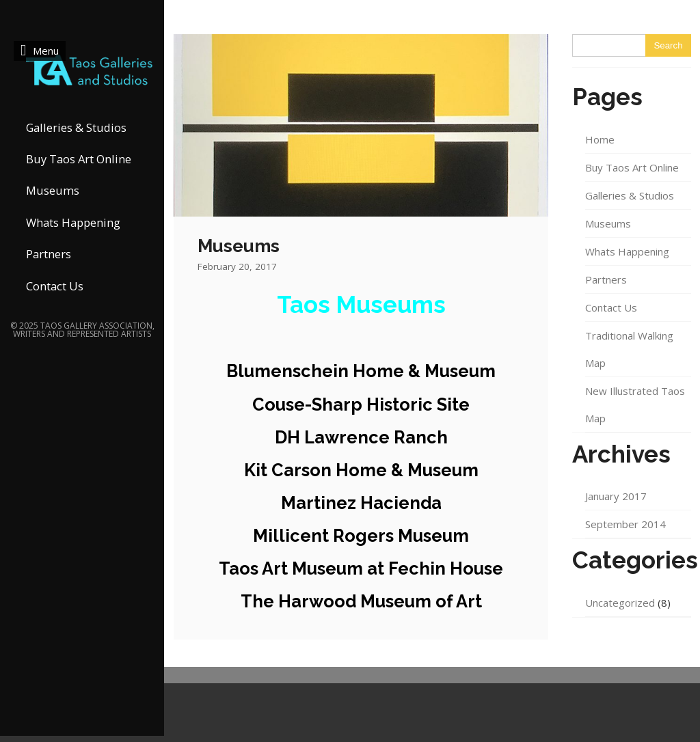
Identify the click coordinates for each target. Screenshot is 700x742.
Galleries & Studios (76, 127)
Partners (49, 254)
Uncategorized (620, 603)
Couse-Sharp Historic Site (361, 404)
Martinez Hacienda (361, 503)
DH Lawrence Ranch (361, 437)
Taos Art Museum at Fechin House (361, 568)
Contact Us (55, 286)
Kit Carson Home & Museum (361, 470)
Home (600, 139)
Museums (53, 190)
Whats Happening (73, 222)
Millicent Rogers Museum (361, 536)
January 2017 (616, 496)
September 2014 (625, 524)
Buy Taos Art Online (79, 159)
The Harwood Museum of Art (361, 601)
